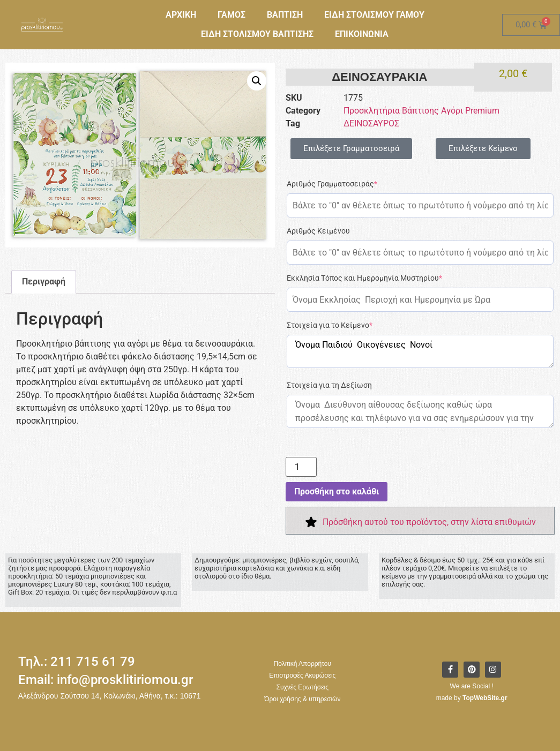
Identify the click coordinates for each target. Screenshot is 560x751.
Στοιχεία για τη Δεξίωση (329, 385)
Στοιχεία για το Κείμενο (330, 325)
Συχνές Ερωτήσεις (303, 687)
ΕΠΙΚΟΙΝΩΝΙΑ (362, 34)
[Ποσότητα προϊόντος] (301, 467)
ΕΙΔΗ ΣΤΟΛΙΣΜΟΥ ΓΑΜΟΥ (374, 15)
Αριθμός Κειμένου (318, 231)
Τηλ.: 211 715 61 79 (77, 662)
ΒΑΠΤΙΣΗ (285, 15)
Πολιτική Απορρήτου (303, 664)
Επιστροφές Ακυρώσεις (302, 675)
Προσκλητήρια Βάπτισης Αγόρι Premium (421, 111)
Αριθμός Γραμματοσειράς (332, 184)
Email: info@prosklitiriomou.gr (106, 680)
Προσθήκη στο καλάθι (337, 491)
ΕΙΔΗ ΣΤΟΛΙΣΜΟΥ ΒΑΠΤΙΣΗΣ (257, 34)
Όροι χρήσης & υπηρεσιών (302, 699)
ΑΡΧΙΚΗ (181, 15)
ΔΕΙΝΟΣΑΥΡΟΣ (371, 123)
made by (472, 698)
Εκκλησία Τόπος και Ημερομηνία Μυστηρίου (364, 278)
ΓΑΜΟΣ (232, 15)
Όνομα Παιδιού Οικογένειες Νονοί (420, 351)
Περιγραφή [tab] (44, 281)
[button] (257, 81)
